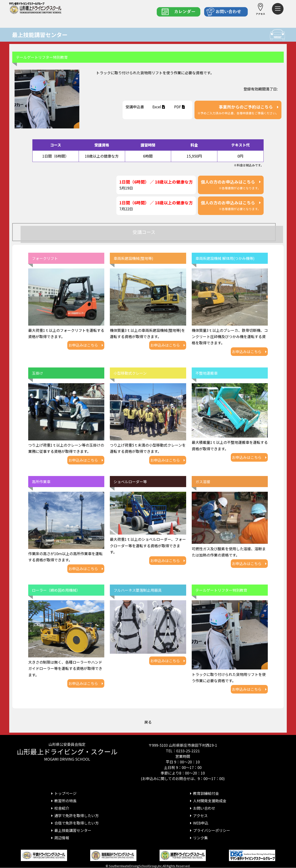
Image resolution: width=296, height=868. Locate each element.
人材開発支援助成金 (207, 801)
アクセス (198, 815)
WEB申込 (198, 823)
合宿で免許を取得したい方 (74, 823)
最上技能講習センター (40, 35)
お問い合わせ (202, 808)
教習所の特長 (63, 801)
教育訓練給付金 (204, 793)
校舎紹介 (59, 808)
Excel (159, 107)
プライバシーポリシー (209, 830)
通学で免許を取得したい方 (74, 815)
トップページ (63, 793)
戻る (148, 722)
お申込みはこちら (86, 345)
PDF (180, 107)
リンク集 (198, 838)
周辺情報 (59, 838)
